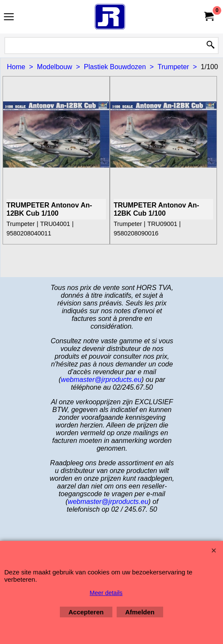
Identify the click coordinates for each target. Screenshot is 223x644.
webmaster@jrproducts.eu (101, 380)
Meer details (106, 593)
